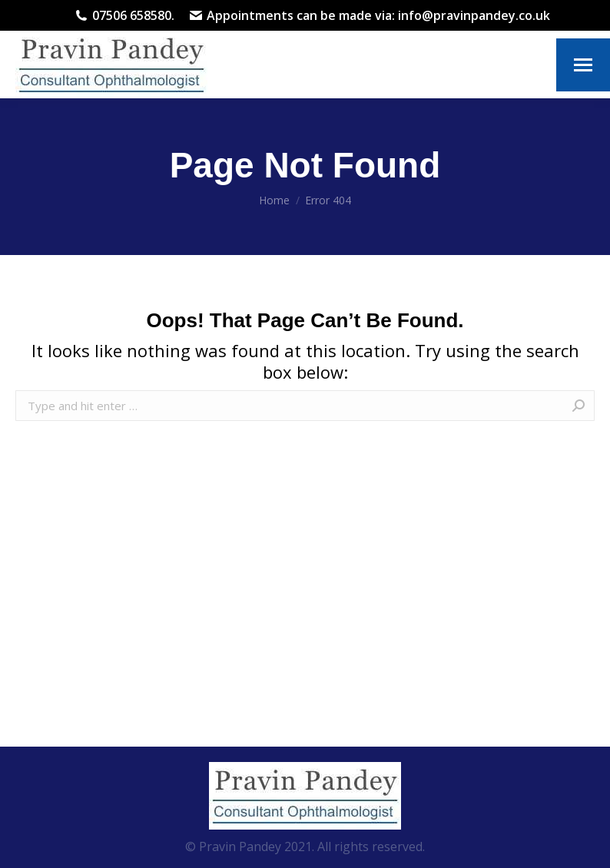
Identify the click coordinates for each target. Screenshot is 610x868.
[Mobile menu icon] (583, 65)
